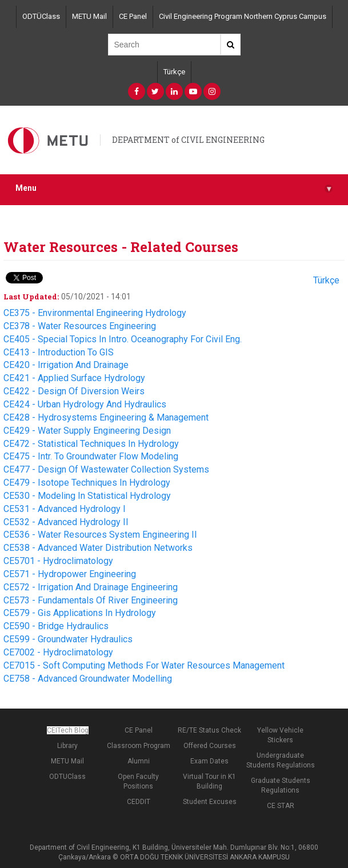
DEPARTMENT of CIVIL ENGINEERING (188, 140)
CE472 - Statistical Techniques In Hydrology (91, 444)
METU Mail (89, 16)
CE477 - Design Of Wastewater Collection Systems (106, 469)
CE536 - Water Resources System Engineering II (100, 535)
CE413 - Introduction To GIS (59, 352)
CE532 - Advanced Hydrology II (66, 522)
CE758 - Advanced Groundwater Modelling (88, 679)
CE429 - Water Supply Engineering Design (87, 431)
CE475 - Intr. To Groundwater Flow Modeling (91, 456)
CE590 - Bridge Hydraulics (56, 626)
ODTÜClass (41, 16)
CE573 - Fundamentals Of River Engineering (91, 600)
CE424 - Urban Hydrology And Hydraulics (85, 404)
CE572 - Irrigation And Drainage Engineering (91, 587)
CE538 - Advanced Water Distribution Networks (98, 548)
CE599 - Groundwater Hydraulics (68, 639)
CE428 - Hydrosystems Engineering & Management (106, 417)
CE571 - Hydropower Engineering (70, 574)
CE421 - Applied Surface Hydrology (74, 378)
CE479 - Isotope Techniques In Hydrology (87, 483)
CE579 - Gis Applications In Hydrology (80, 613)
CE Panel (133, 16)
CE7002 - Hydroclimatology (58, 652)
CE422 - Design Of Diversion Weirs (74, 391)
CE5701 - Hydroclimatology (58, 561)
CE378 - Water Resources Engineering (80, 326)
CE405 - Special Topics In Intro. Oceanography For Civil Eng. (123, 339)
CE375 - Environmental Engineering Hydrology (95, 313)
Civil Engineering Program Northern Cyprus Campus (243, 16)
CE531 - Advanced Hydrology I (65, 509)
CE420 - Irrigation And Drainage (66, 365)
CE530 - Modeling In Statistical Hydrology (87, 496)
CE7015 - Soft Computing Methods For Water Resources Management (144, 665)
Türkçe (174, 72)
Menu (174, 188)
